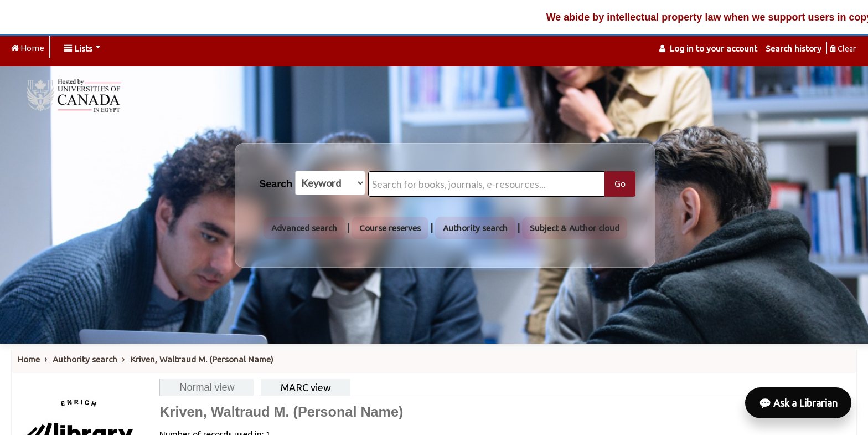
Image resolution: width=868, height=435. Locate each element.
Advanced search (304, 228)
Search (276, 184)
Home (29, 359)
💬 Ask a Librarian (798, 403)
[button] (82, 48)
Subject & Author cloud (575, 228)
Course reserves (390, 228)
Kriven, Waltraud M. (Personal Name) (202, 359)
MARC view (306, 387)
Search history (794, 48)
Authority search (475, 228)
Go (620, 183)
